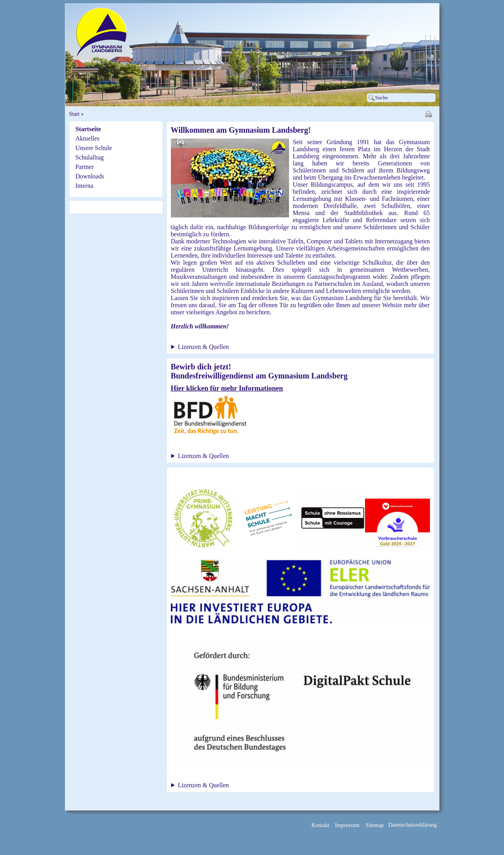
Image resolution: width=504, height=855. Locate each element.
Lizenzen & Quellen (204, 347)
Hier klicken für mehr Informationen (227, 388)
